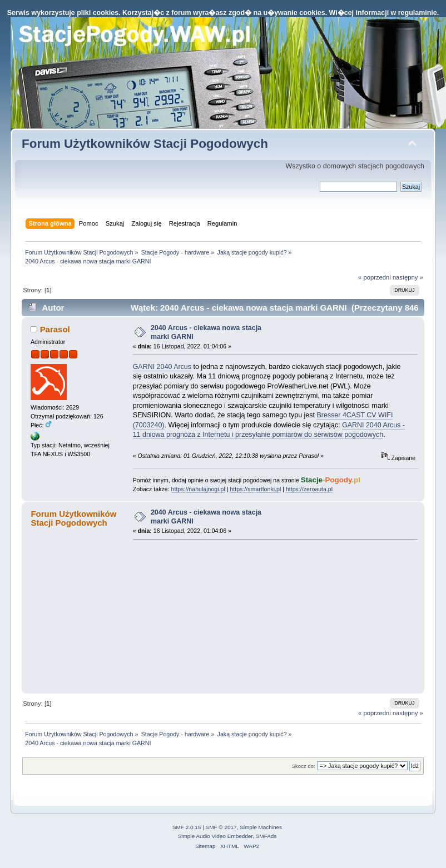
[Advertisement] (216, 616)
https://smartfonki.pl (255, 489)
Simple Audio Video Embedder (215, 836)
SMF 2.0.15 (187, 827)
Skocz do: (304, 766)
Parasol (55, 329)
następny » (408, 277)
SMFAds (266, 836)
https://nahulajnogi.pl (198, 489)
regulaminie (418, 13)
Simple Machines (261, 827)
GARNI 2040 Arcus (162, 367)
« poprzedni (375, 277)
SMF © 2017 (221, 827)
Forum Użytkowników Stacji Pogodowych (145, 144)
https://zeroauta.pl (309, 489)
